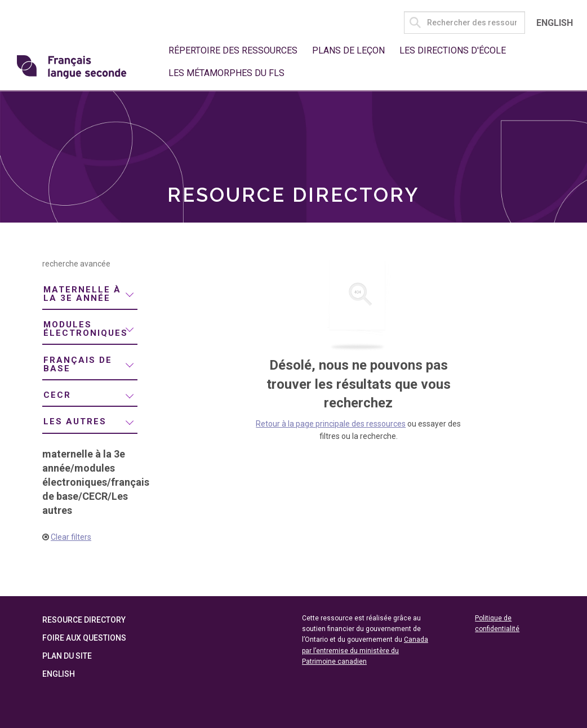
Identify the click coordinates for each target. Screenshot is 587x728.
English (555, 23)
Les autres (75, 421)
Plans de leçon (348, 50)
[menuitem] (90, 295)
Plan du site (67, 656)
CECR (57, 395)
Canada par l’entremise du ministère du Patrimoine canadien (365, 650)
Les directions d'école (453, 50)
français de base (78, 364)
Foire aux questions (84, 638)
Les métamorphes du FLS (226, 73)
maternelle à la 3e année (82, 294)
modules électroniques (86, 329)
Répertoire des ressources (233, 50)
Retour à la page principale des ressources (331, 424)
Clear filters (71, 537)
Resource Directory (84, 620)
